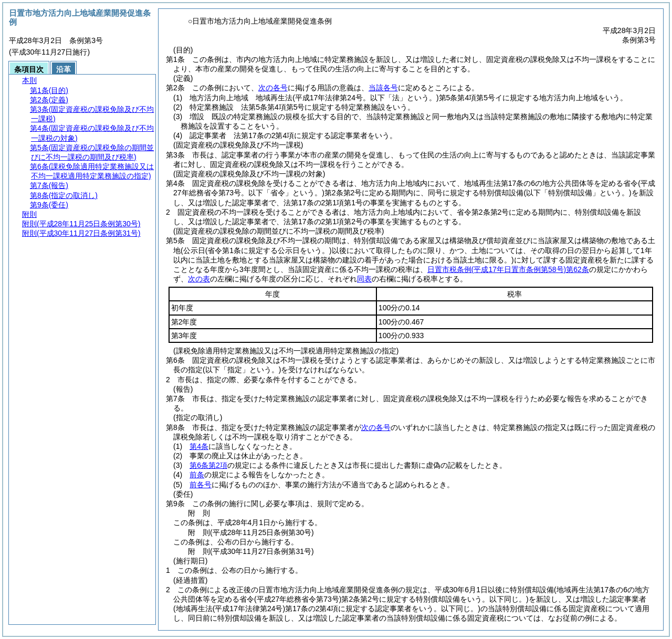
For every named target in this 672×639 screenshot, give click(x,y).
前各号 (201, 485)
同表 (364, 279)
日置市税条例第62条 (508, 269)
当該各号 (383, 88)
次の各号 (273, 88)
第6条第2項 (208, 465)
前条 (197, 475)
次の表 (199, 279)
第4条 (199, 446)
